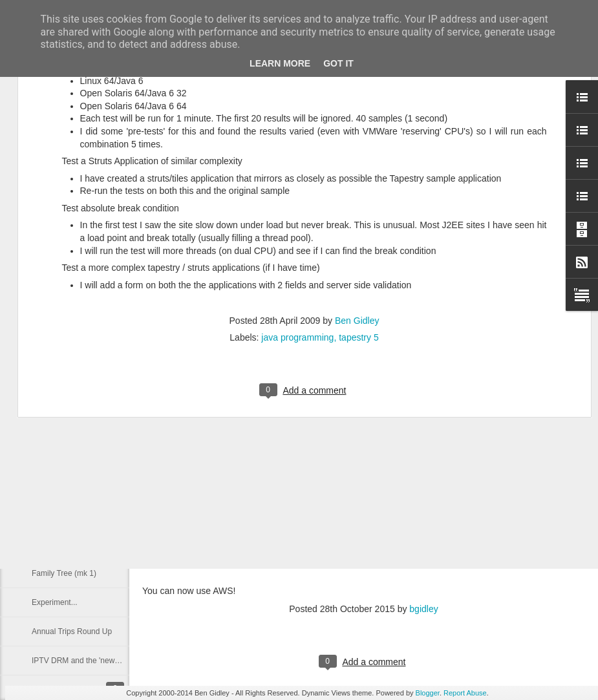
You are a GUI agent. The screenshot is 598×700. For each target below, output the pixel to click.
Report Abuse (465, 693)
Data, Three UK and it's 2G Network (93, 428)
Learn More (280, 63)
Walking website (59, 486)
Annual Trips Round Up (72, 631)
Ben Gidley (357, 185)
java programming (297, 202)
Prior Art (46, 515)
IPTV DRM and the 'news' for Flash (92, 661)
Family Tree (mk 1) (64, 573)
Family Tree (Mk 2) (64, 544)
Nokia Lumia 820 (61, 457)
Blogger (428, 693)
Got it (338, 63)
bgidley (423, 609)
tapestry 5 (358, 202)
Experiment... (55, 602)
